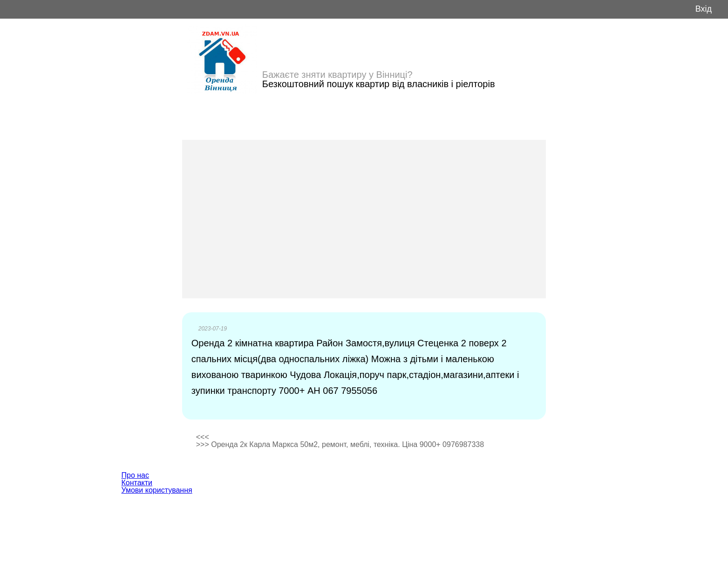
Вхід (704, 9)
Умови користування (157, 490)
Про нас (135, 475)
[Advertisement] (364, 219)
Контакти (137, 483)
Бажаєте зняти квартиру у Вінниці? (337, 75)
